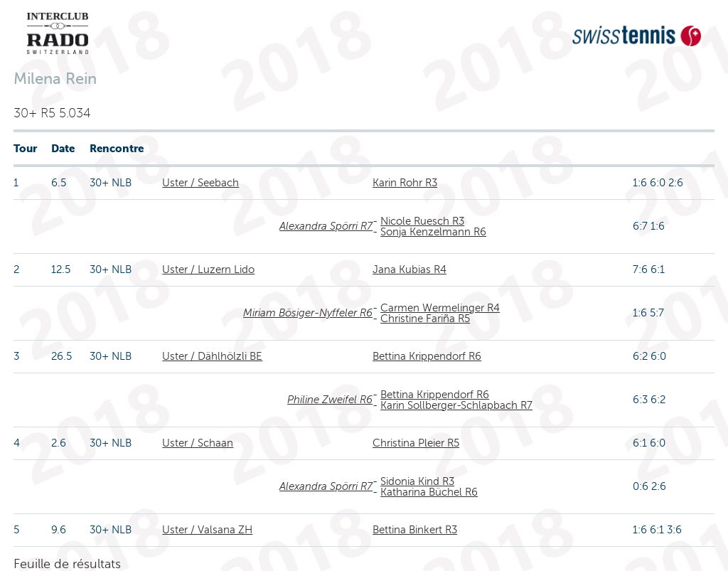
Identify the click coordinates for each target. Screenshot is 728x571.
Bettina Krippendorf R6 (427, 356)
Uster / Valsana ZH (207, 530)
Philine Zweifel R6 (330, 400)
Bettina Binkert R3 (415, 530)
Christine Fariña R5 (425, 319)
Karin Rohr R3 (405, 183)
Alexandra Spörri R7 (326, 226)
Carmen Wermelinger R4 (440, 308)
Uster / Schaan (198, 443)
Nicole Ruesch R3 (422, 221)
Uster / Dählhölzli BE (212, 356)
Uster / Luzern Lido (208, 270)
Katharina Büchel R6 (429, 492)
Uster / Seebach (200, 183)
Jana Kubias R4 (409, 270)
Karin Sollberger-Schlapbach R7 (456, 405)
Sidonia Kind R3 (417, 481)
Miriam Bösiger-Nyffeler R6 (308, 313)
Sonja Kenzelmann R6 (433, 232)
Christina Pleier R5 (416, 443)
